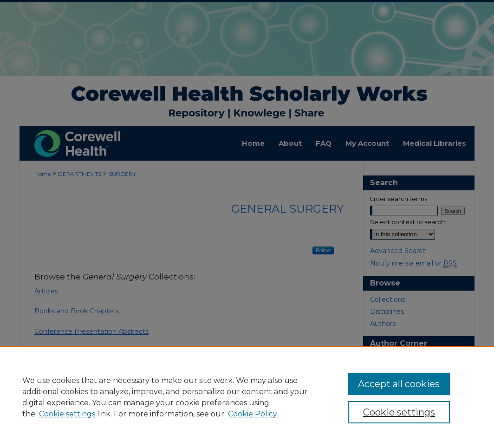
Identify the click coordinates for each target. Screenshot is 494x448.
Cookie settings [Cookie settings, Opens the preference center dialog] (399, 412)
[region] (247, 397)
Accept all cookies (399, 384)
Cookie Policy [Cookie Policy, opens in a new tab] (253, 414)
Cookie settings (67, 414)
